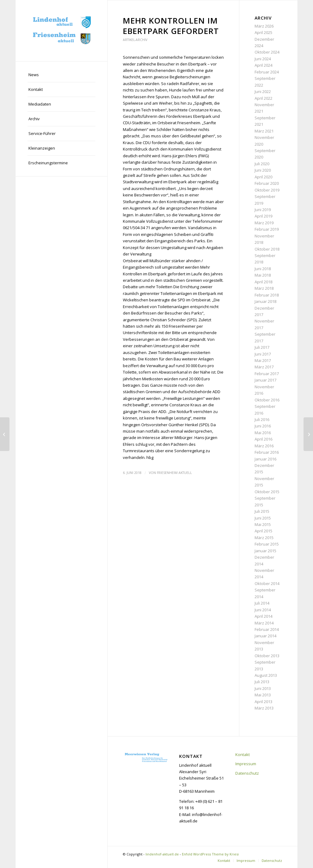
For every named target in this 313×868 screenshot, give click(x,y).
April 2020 (263, 177)
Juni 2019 (263, 210)
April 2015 (263, 531)
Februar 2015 (267, 544)
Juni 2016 (263, 426)
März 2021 (264, 131)
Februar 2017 (267, 374)
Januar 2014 (265, 636)
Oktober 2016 (267, 400)
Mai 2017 (263, 360)
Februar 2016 (267, 452)
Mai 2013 (263, 695)
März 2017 (264, 367)
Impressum (246, 764)
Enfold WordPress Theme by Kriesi (210, 854)
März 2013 (264, 708)
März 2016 (264, 446)
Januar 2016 (265, 459)
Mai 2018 (263, 275)
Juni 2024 (263, 59)
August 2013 (266, 675)
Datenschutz (247, 773)
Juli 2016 (262, 419)
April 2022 (263, 98)
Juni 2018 (263, 269)
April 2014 (263, 616)
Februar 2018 (267, 295)
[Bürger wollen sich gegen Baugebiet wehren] (5, 434)
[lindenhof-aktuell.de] (61, 31)
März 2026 (264, 26)
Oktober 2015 (267, 492)
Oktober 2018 (267, 249)
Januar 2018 (265, 301)
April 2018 (263, 282)
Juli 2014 (262, 603)
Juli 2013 (262, 682)
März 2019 (264, 223)
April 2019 (263, 216)
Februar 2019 (267, 229)
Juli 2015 (262, 511)
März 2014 (264, 623)
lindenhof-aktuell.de (162, 854)
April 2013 (263, 702)
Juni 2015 (263, 518)
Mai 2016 (263, 433)
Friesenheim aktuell (174, 473)
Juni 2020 (263, 170)
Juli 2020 (262, 164)
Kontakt (243, 754)
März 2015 (264, 538)
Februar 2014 (267, 629)
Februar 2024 (267, 72)
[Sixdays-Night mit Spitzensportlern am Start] (308, 434)
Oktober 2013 (267, 656)
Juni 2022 (263, 91)
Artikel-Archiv (135, 40)
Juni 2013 (263, 688)
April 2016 (263, 439)
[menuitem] (61, 75)
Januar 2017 (265, 380)
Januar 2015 (265, 551)
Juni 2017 (263, 354)
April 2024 (263, 65)
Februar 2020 (267, 183)
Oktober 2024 (267, 52)
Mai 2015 (263, 524)
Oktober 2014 (267, 583)
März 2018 (264, 288)
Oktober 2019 (267, 190)
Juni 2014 (263, 610)
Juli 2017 (262, 347)
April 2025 (263, 32)
